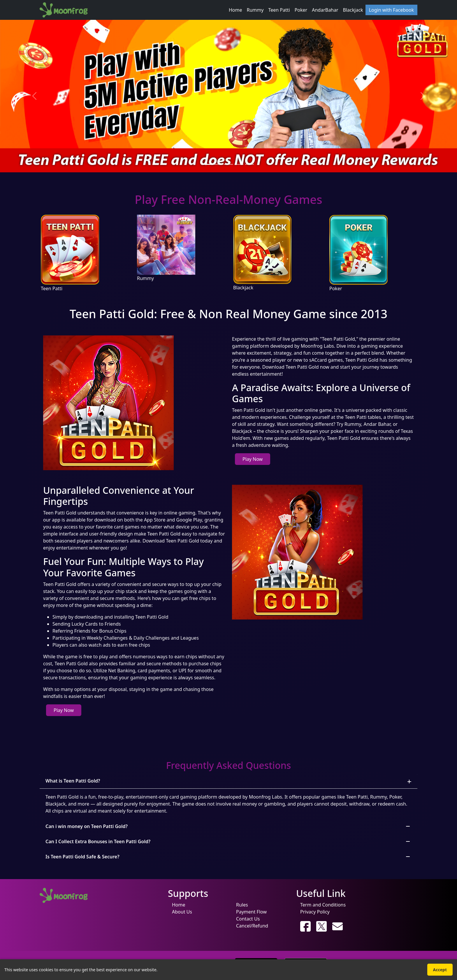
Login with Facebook (391, 10)
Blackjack (353, 10)
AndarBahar (325, 10)
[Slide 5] (249, 164)
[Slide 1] (208, 164)
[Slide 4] (239, 164)
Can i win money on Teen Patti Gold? (87, 826)
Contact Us (248, 919)
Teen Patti (279, 10)
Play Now (253, 459)
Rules (242, 905)
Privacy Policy (315, 912)
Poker (301, 10)
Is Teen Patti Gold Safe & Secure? (82, 857)
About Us (182, 912)
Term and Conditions (323, 905)
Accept (440, 970)
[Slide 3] (228, 164)
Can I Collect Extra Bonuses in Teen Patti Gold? (98, 841)
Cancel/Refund (252, 926)
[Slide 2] (218, 164)
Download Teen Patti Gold (291, 367)
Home (235, 10)
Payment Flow (251, 912)
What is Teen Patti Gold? (73, 781)
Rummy (255, 10)
